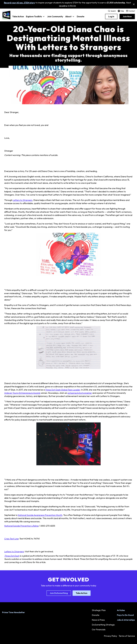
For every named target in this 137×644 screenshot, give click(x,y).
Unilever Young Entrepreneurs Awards (22, 393)
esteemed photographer (80, 393)
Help (121, 11)
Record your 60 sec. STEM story (20, 3)
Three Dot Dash (12, 556)
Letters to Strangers (23, 200)
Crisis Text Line (11, 539)
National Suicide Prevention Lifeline (21, 526)
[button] (36, 18)
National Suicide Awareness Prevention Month (40, 515)
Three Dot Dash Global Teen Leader (63, 390)
